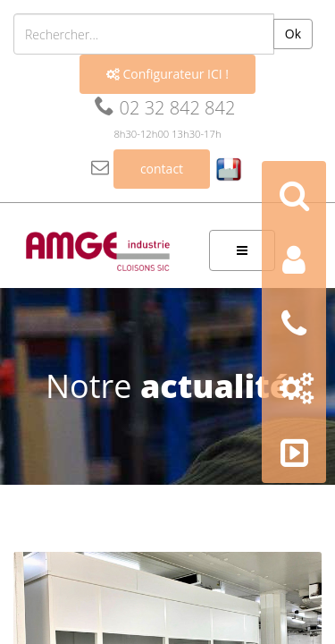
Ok (293, 34)
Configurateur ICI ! (167, 74)
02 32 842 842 (165, 108)
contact (162, 169)
